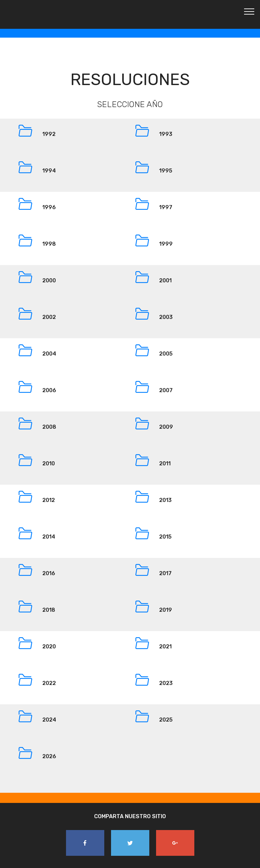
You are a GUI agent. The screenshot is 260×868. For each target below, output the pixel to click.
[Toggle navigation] (249, 11)
